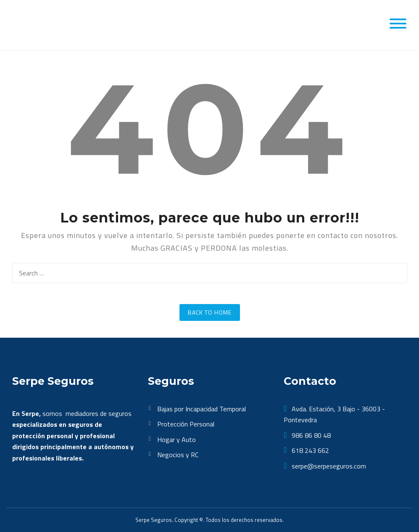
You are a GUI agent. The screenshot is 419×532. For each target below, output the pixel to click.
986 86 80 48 (310, 435)
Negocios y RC (178, 455)
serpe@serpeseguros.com (328, 466)
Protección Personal (186, 424)
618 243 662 (310, 450)
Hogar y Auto (177, 439)
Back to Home (210, 312)
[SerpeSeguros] (51, 24)
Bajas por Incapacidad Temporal (202, 409)
